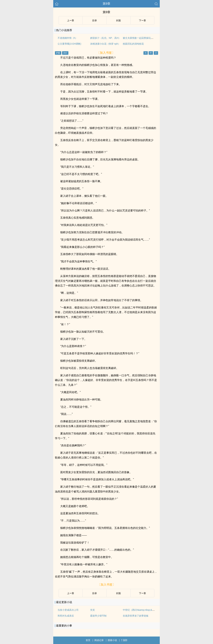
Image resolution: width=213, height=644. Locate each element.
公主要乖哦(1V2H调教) (69, 44)
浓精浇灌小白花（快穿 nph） (105, 44)
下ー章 (142, 20)
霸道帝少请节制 (98, 616)
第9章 (106, 4)
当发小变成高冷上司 (68, 610)
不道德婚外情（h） (68, 38)
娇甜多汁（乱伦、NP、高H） (106, 38)
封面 (118, 20)
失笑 (93, 610)
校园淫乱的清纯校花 (133, 44)
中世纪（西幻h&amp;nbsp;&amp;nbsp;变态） (146, 610)
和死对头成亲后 (66, 616)
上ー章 (71, 20)
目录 (95, 20)
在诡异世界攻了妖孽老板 (136, 616)
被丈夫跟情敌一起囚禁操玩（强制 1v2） (144, 38)
